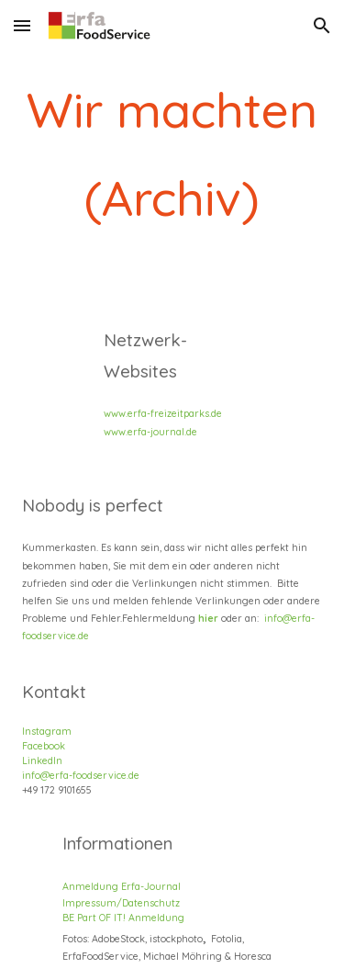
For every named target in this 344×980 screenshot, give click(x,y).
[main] (172, 154)
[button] (22, 25)
